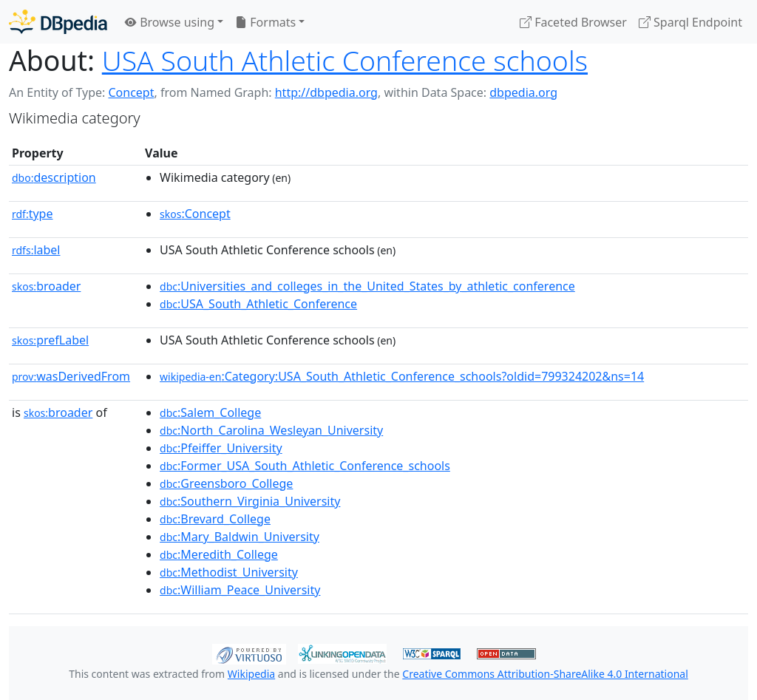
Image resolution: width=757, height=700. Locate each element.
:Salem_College (210, 412)
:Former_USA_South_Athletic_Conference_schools (305, 466)
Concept (131, 92)
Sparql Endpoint (690, 22)
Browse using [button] (170, 22)
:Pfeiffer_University (221, 448)
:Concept (195, 214)
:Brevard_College (215, 519)
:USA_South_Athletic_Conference (258, 304)
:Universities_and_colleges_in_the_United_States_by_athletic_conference (367, 286)
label (36, 250)
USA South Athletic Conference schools (345, 60)
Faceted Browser (573, 22)
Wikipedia (251, 674)
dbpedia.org (523, 92)
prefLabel (50, 340)
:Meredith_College (219, 554)
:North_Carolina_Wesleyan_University (271, 430)
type (33, 214)
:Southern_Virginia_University (250, 501)
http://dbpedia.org (326, 92)
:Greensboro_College (226, 483)
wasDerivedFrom (71, 376)
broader (46, 286)
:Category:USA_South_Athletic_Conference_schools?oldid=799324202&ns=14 (402, 376)
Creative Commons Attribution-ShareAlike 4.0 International (545, 674)
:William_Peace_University (240, 590)
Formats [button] (265, 22)
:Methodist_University (229, 572)
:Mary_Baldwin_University (240, 537)
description (54, 177)
